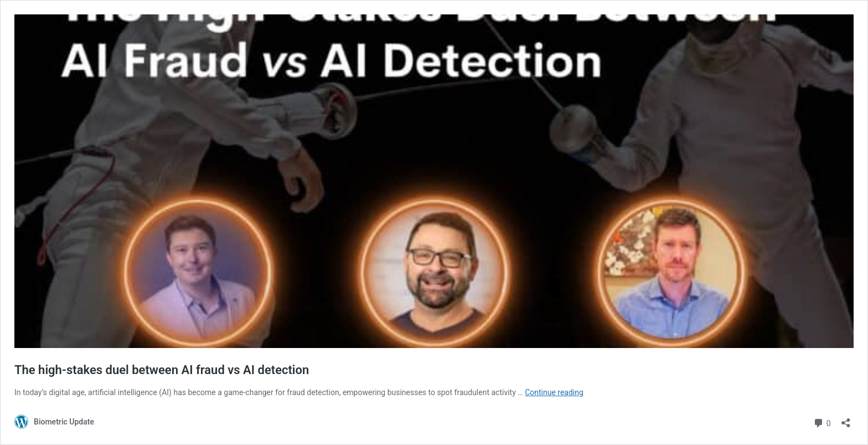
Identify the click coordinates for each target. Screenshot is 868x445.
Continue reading (554, 392)
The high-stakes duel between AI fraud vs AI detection (162, 370)
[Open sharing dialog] (846, 419)
